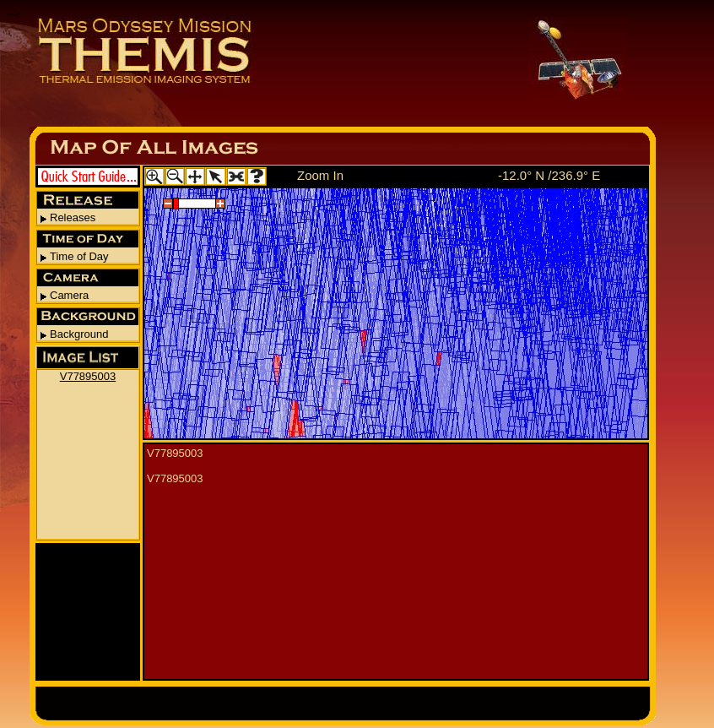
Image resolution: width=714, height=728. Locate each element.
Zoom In (320, 175)
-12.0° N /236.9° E (549, 175)
